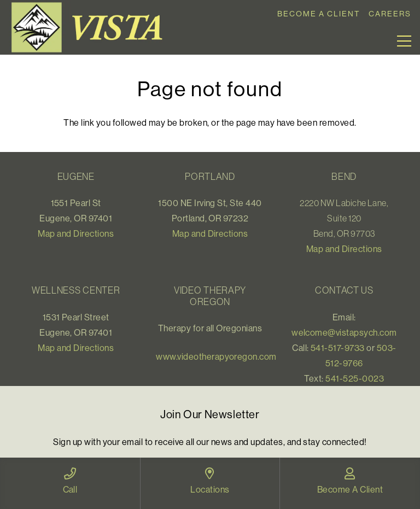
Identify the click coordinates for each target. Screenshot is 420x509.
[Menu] (404, 41)
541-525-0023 (355, 378)
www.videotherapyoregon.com (216, 356)
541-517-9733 (338, 348)
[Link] (91, 27)
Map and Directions (76, 233)
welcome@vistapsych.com (344, 332)
